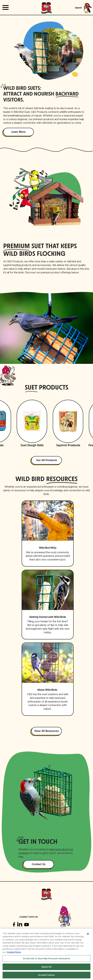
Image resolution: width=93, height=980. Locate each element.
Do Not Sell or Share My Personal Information (46, 958)
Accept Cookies (46, 975)
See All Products (47, 460)
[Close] (88, 934)
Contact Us (39, 864)
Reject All (46, 967)
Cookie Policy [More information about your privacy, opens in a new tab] (14, 952)
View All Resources (46, 731)
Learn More (19, 132)
